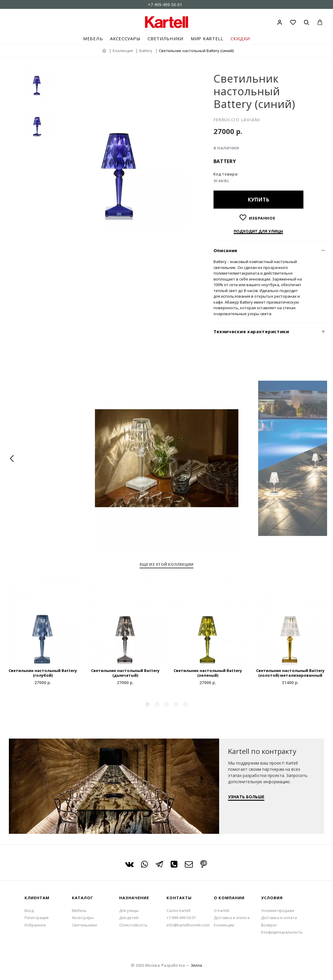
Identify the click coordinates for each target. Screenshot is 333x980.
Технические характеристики (251, 331)
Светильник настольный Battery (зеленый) (208, 673)
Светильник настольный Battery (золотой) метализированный (290, 673)
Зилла (196, 965)
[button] (148, 704)
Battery (146, 51)
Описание (226, 250)
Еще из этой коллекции (166, 564)
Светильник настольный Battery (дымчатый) (125, 673)
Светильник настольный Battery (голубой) (43, 673)
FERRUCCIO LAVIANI (237, 120)
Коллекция (123, 51)
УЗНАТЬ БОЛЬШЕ (246, 797)
